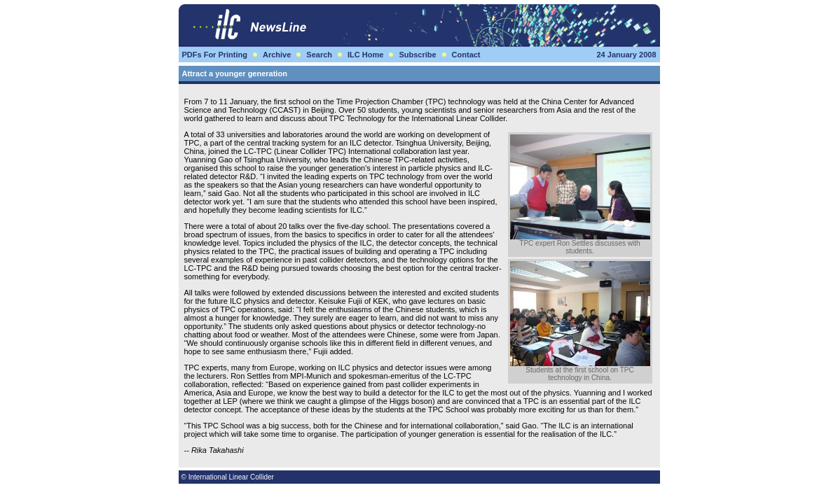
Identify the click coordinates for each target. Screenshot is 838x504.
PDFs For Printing (215, 55)
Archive (277, 55)
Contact (466, 55)
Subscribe (417, 55)
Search (319, 55)
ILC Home (365, 55)
